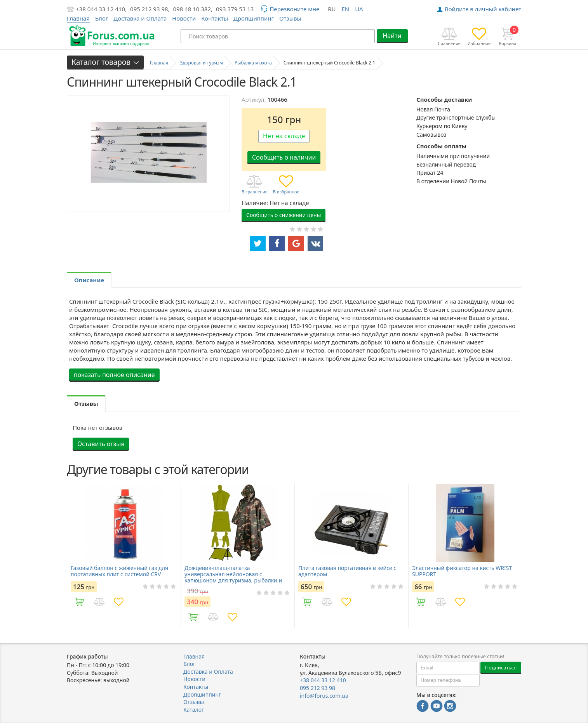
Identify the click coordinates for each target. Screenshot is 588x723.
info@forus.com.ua (324, 696)
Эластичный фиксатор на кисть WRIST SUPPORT (462, 571)
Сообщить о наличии (284, 157)
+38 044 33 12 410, (101, 9)
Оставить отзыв (101, 444)
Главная (194, 656)
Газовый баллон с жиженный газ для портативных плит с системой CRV (119, 571)
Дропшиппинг (254, 18)
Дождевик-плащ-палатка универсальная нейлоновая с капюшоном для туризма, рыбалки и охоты (233, 574)
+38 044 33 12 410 (323, 680)
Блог (102, 18)
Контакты (215, 18)
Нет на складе (284, 136)
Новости (184, 18)
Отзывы (290, 18)
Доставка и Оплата (140, 18)
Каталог (194, 710)
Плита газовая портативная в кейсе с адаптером (347, 571)
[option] (124, 556)
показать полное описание (114, 375)
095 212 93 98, (150, 9)
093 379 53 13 (235, 9)
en (346, 9)
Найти (392, 36)
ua (359, 9)
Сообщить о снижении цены (284, 215)
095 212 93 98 (317, 688)
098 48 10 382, (193, 9)
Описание (89, 280)
